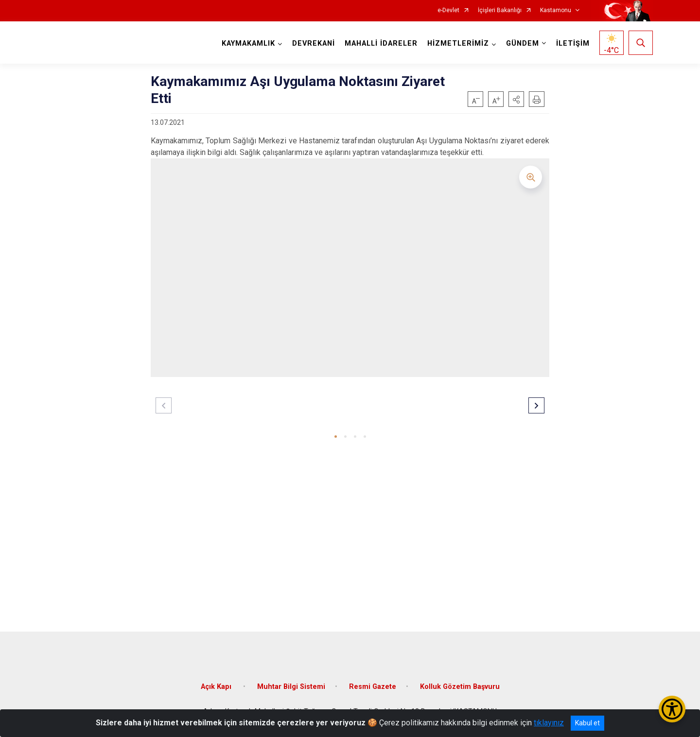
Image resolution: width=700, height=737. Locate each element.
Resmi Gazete (373, 686)
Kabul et (587, 723)
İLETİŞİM (573, 43)
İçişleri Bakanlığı (500, 10)
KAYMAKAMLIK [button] (248, 43)
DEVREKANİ (314, 43)
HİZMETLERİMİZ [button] (458, 43)
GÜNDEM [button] (523, 43)
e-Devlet (448, 10)
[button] (516, 99)
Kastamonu (556, 10)
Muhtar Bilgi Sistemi (291, 686)
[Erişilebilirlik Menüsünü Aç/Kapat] (672, 709)
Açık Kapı (217, 686)
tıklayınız (549, 723)
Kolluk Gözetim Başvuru (460, 686)
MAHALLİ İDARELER (381, 43)
